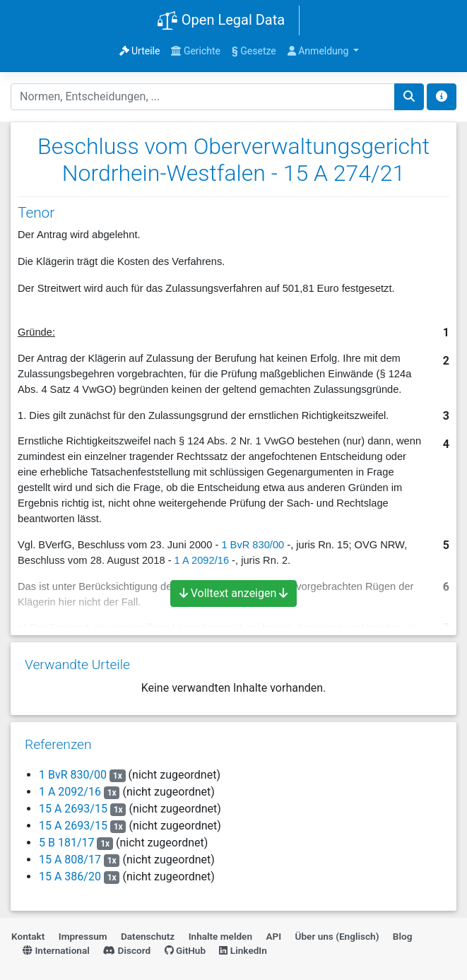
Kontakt (28, 936)
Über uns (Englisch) (337, 936)
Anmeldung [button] (319, 51)
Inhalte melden (220, 936)
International (56, 950)
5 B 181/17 (66, 843)
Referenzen (58, 744)
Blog (403, 936)
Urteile (140, 51)
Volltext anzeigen (234, 593)
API (273, 936)
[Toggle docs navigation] (442, 97)
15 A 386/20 (70, 876)
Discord (127, 950)
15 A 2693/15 (73, 809)
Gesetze (254, 51)
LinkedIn (243, 950)
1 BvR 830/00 (253, 545)
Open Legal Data (221, 21)
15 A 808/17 (70, 860)
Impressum (83, 936)
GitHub (185, 950)
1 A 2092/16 (70, 792)
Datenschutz (148, 936)
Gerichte (196, 51)
